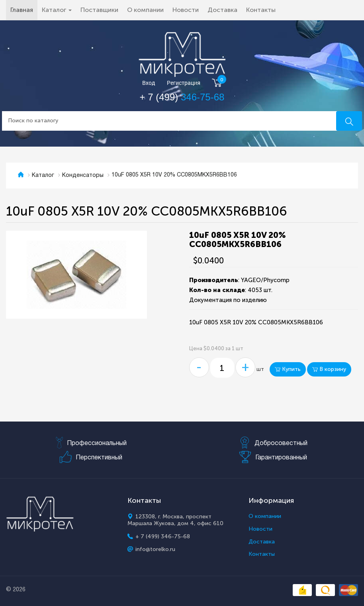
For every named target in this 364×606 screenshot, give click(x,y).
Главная (24, 10)
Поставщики (99, 10)
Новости (186, 10)
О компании (145, 10)
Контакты (261, 10)
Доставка (222, 10)
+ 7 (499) (182, 97)
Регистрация (184, 83)
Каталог (43, 176)
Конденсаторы (83, 176)
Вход (149, 83)
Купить (288, 369)
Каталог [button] (57, 10)
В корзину (329, 369)
